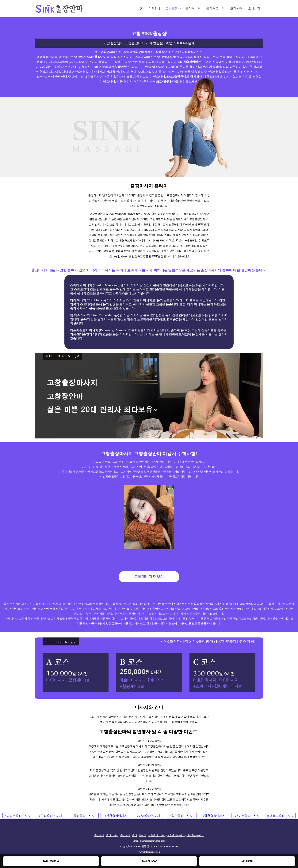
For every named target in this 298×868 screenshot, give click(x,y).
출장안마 (99, 836)
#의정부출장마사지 (18, 816)
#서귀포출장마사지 (247, 816)
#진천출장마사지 (116, 816)
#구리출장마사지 (51, 816)
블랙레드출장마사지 (280, 816)
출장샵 (142, 836)
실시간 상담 (149, 861)
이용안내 (155, 8)
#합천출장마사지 (214, 816)
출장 (135, 836)
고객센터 (236, 8)
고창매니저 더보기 (149, 577)
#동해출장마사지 (83, 816)
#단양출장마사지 (149, 816)
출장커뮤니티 (215, 8)
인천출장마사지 (176, 836)
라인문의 (247, 861)
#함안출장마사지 (181, 816)
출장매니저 (193, 8)
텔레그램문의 (51, 861)
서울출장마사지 (157, 836)
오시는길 (254, 8)
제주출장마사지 (195, 836)
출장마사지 (112, 836)
